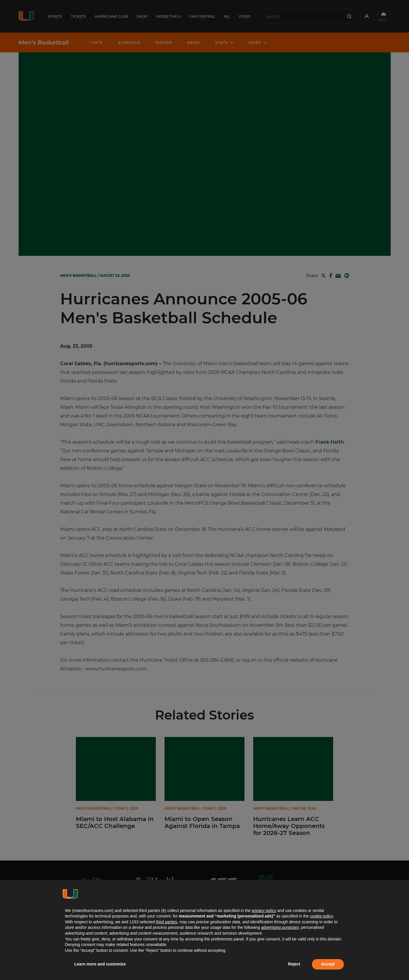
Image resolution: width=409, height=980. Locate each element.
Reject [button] (294, 964)
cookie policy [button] (321, 916)
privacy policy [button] (264, 911)
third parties (166, 922)
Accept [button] (328, 964)
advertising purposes (280, 927)
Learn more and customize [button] (100, 964)
